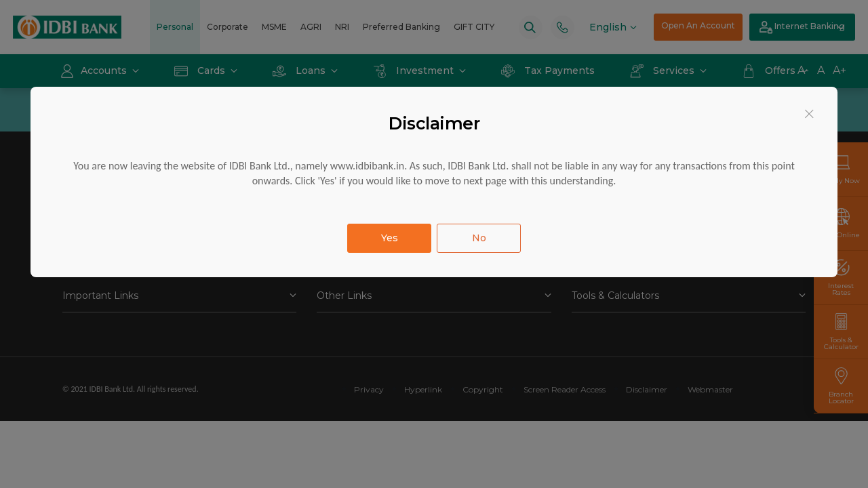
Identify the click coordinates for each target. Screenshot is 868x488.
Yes (390, 238)
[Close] (809, 114)
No (479, 238)
